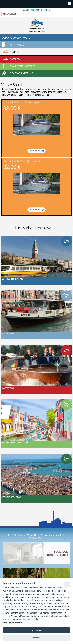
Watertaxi (15, 59)
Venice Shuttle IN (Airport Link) (21, 103)
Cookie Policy (33, 619)
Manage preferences (13, 622)
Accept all (36, 630)
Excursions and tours (23, 66)
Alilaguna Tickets (13, 279)
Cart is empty (42, 10)
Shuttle (14, 52)
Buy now (35, 151)
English (11, 14)
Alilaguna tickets (20, 38)
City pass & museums (21, 73)
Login (26, 10)
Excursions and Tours (15, 443)
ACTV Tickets (17, 45)
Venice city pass (12, 497)
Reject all (36, 638)
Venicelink (37, 26)
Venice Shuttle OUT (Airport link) (22, 161)
